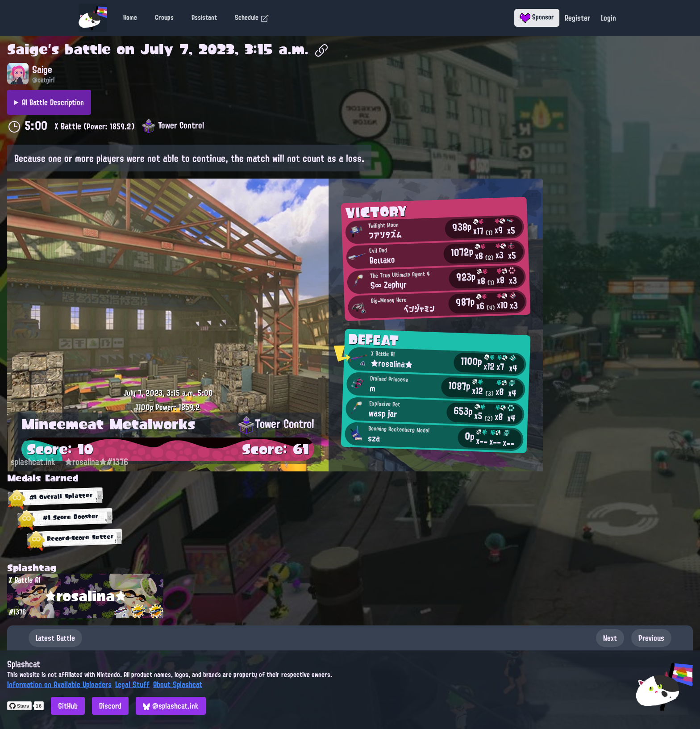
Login (608, 18)
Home (130, 17)
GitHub (68, 706)
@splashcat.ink (171, 706)
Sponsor (537, 17)
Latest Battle (55, 638)
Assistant (204, 17)
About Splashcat (178, 684)
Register (577, 18)
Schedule (252, 17)
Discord (110, 706)
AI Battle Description (53, 102)
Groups (164, 17)
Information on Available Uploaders (59, 684)
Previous (651, 638)
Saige (27, 49)
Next (610, 638)
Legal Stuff (132, 684)
